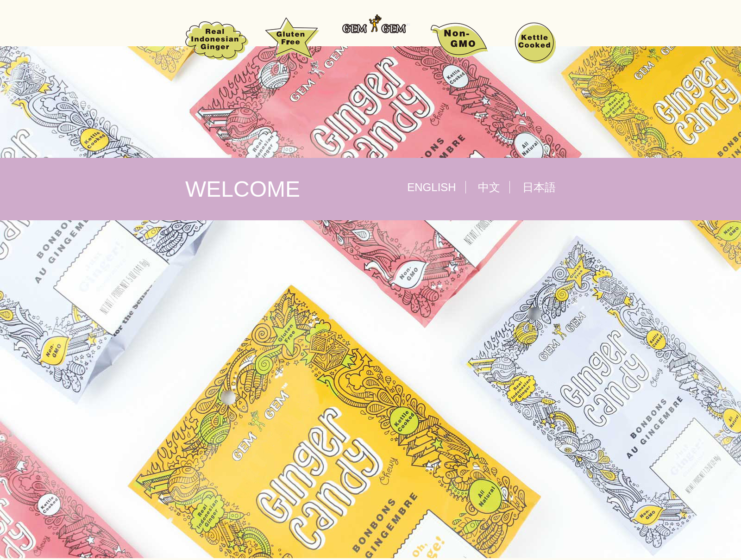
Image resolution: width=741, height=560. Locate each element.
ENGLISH (431, 187)
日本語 (539, 187)
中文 (489, 187)
